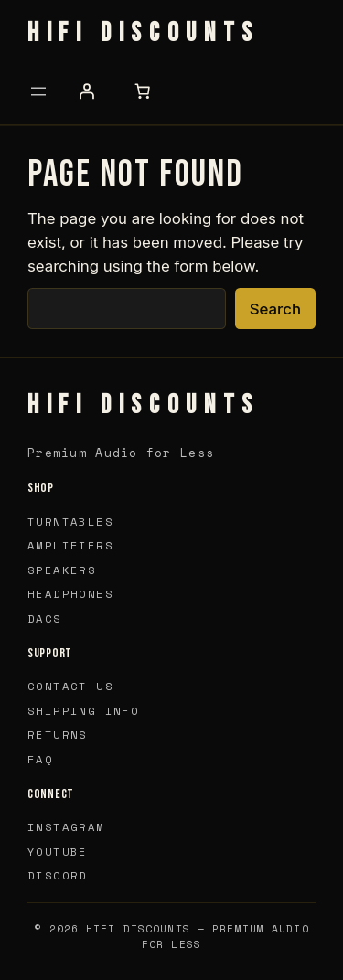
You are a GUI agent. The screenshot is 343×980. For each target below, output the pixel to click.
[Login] (86, 91)
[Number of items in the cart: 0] (142, 91)
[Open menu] (38, 91)
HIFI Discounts (144, 33)
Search (275, 309)
